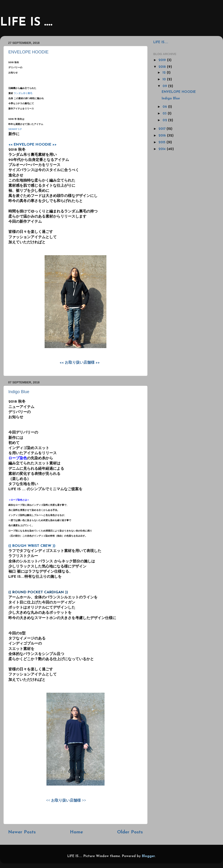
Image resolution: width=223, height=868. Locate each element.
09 (165, 86)
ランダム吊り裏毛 (23, 93)
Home (76, 832)
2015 (162, 142)
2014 (163, 149)
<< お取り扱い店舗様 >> (80, 363)
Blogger (148, 856)
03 (165, 114)
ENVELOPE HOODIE (28, 52)
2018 (163, 67)
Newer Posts (22, 832)
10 (165, 80)
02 (165, 120)
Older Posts (130, 832)
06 (165, 107)
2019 (163, 60)
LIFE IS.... (161, 42)
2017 (162, 129)
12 (165, 73)
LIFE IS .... (26, 23)
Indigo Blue (19, 392)
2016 (163, 136)
